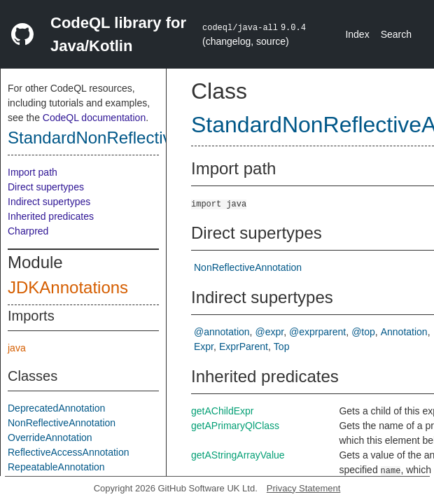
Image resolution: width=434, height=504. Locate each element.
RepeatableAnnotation (56, 467)
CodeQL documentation (94, 118)
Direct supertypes (46, 187)
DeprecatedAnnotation (56, 408)
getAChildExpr (223, 411)
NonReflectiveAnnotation (62, 423)
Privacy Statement (304, 488)
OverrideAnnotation (50, 437)
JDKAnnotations (68, 287)
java (17, 348)
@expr (270, 332)
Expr (204, 346)
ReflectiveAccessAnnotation (69, 452)
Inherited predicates (51, 216)
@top (363, 332)
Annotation (404, 332)
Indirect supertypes (49, 202)
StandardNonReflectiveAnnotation (134, 138)
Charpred (28, 231)
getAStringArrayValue (238, 455)
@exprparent (317, 332)
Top (282, 346)
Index (357, 34)
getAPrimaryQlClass (235, 426)
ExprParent (244, 346)
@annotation (222, 332)
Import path (33, 172)
